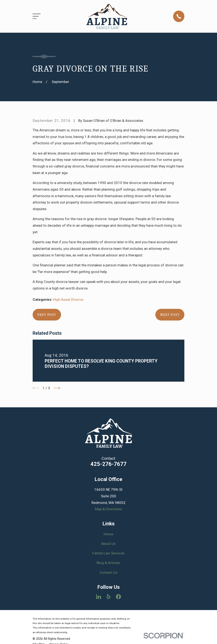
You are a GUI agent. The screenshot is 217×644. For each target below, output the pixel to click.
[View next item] (57, 388)
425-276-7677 (108, 464)
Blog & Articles (108, 563)
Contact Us (108, 572)
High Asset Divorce (68, 300)
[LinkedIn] (99, 597)
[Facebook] (118, 597)
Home (108, 534)
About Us (108, 544)
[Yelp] (108, 597)
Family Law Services (108, 553)
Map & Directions (108, 509)
